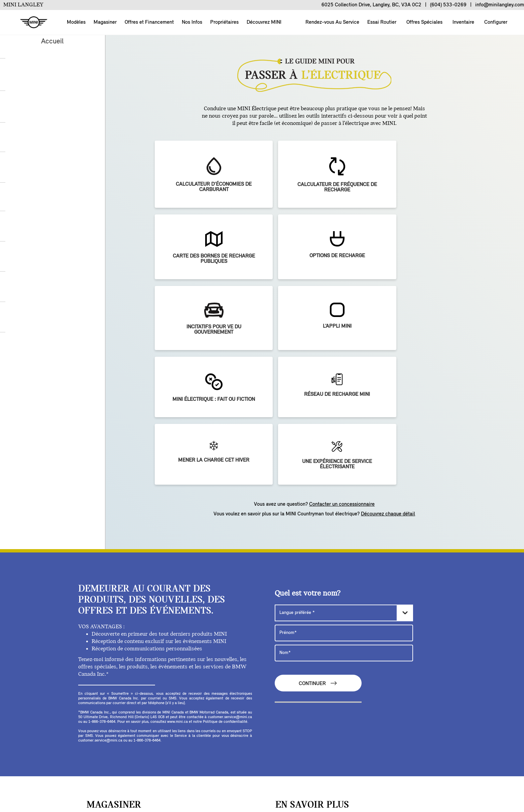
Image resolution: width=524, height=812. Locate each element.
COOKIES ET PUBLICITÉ (304, 783)
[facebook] (152, 727)
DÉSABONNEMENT (241, 783)
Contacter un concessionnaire (342, 321)
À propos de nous (58, 783)
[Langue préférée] (344, 429)
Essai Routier (381, 22)
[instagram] (190, 727)
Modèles (76, 22)
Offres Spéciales (424, 22)
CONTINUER (318, 500)
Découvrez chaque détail (388, 330)
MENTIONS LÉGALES (176, 795)
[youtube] (178, 727)
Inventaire (463, 22)
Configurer (495, 22)
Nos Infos (192, 22)
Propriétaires (224, 22)
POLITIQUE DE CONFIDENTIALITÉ (382, 783)
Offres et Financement (149, 22)
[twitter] (165, 727)
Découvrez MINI (264, 22)
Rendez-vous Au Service (332, 22)
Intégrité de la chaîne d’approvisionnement (260, 795)
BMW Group (192, 783)
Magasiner (105, 22)
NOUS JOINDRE (147, 783)
